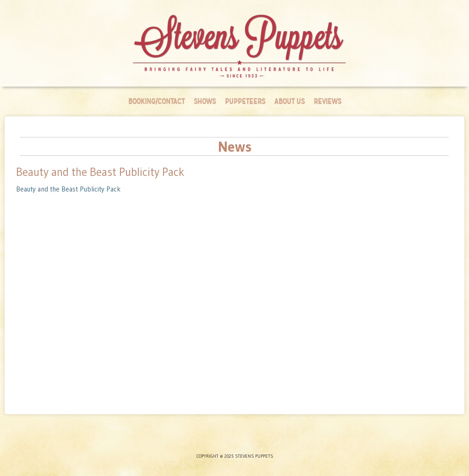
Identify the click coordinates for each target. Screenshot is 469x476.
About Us (289, 101)
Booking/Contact (156, 101)
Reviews (327, 101)
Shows (205, 101)
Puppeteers (245, 101)
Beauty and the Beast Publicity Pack (68, 189)
